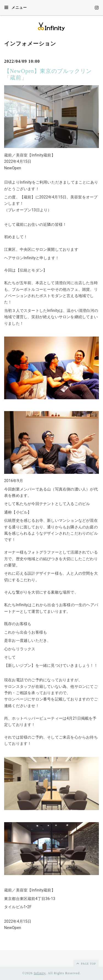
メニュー (16, 7)
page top (86, 963)
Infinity (40, 973)
